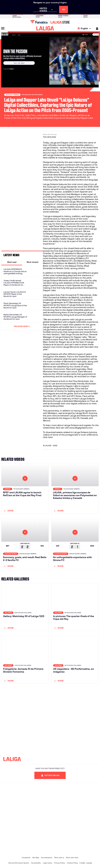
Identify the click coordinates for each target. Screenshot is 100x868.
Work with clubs (72, 858)
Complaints (26, 858)
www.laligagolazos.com (70, 158)
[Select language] (85, 28)
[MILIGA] (96, 28)
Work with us (59, 858)
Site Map (36, 858)
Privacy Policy (60, 863)
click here (48, 437)
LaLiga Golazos (51, 148)
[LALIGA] (45, 28)
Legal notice (47, 863)
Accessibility (36, 863)
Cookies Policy (72, 863)
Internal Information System (19, 863)
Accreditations (47, 858)
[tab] (12, 262)
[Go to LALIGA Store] (50, 22)
